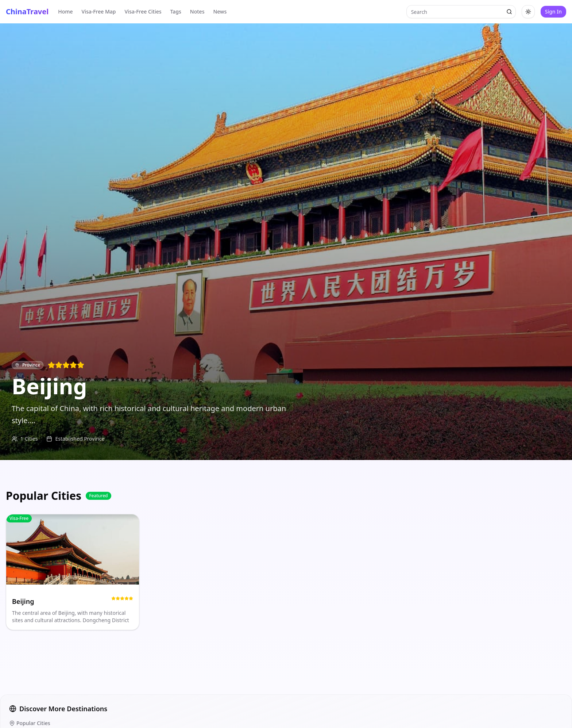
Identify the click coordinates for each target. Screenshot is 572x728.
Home (65, 12)
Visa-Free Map (99, 12)
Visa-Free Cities (143, 12)
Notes (197, 12)
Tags (176, 12)
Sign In (553, 12)
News (220, 12)
